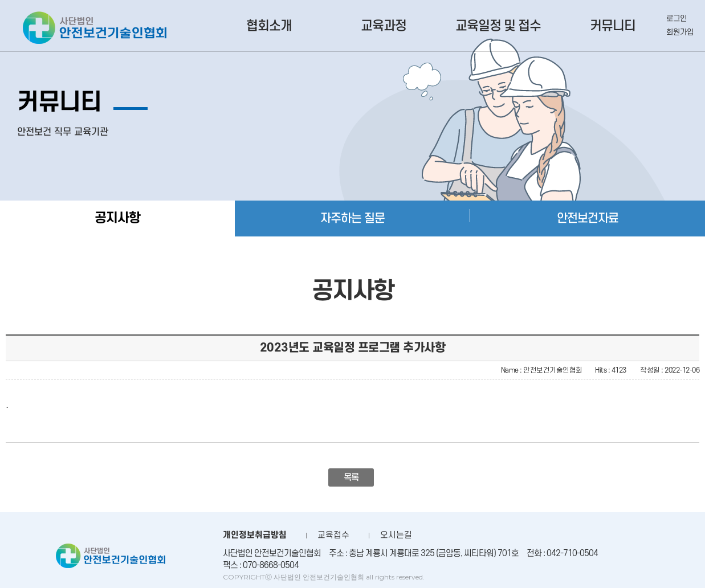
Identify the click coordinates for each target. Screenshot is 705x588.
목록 (351, 477)
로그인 (677, 19)
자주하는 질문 (352, 219)
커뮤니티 (613, 26)
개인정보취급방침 (255, 535)
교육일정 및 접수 (498, 26)
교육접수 (333, 535)
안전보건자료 (588, 219)
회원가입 (680, 32)
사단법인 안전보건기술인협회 (95, 28)
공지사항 (117, 218)
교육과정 (384, 26)
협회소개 (269, 26)
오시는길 (396, 535)
